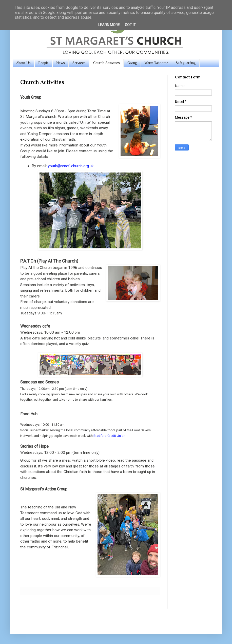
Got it (130, 25)
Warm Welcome (156, 63)
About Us (23, 63)
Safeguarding (186, 63)
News (61, 63)
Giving (132, 63)
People (43, 63)
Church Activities (107, 63)
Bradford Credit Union (109, 436)
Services (79, 63)
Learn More (109, 25)
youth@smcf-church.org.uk (71, 166)
